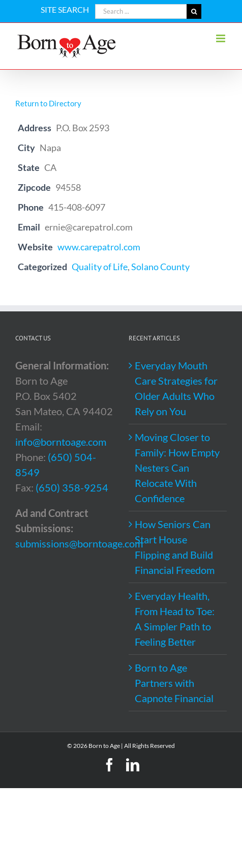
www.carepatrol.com (99, 247)
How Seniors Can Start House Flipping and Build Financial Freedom (175, 547)
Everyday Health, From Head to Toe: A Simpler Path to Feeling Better (175, 619)
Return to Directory (48, 103)
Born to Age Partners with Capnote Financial (174, 683)
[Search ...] (141, 11)
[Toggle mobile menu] (221, 38)
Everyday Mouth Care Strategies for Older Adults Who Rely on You (176, 388)
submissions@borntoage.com (79, 543)
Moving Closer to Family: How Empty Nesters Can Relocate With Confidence (177, 468)
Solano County (160, 267)
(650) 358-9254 (72, 487)
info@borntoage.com (61, 442)
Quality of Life (100, 267)
